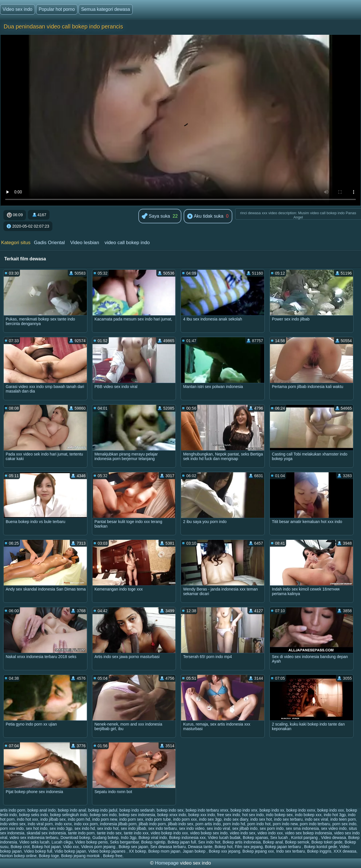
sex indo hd (85, 828)
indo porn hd (79, 819)
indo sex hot (261, 819)
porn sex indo (344, 824)
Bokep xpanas (256, 838)
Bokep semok (297, 842)
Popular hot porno (57, 9)
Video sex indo (18, 9)
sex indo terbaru (163, 828)
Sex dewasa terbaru (168, 847)
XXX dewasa (345, 851)
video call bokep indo (127, 243)
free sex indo (229, 815)
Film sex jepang (249, 847)
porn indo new (285, 824)
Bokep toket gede (327, 842)
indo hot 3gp (335, 815)
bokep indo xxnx (301, 810)
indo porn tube (158, 819)
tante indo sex (109, 833)
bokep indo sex (170, 810)
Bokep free (113, 856)
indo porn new (105, 819)
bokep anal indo (42, 810)
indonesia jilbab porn (118, 824)
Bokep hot (224, 847)
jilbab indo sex (181, 824)
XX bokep (137, 851)
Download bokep (75, 838)
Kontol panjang (305, 838)
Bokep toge (49, 856)
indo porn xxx (185, 819)
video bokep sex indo (209, 833)
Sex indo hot (209, 842)
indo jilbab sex (53, 819)
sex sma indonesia (302, 828)
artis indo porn (13, 810)
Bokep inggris (319, 851)
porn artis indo (208, 824)
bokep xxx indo (202, 815)
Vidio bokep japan (70, 851)
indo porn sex (131, 819)
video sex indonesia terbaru (34, 838)
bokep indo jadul (103, 810)
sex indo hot (108, 828)
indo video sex (13, 824)
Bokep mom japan (164, 851)
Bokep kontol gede (321, 847)
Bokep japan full (182, 842)
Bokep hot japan (46, 847)
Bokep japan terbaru (283, 847)
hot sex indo (253, 815)
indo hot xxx (27, 819)
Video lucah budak (224, 838)
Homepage (167, 863)
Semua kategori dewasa (106, 9)
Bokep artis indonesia (242, 842)
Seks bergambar (124, 842)
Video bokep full (38, 851)
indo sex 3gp (210, 819)
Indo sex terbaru (291, 851)
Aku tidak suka (205, 217)
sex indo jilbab (133, 828)
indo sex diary (236, 819)
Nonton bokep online (18, 856)
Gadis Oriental (49, 243)
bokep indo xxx (331, 810)
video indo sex (243, 833)
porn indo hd (234, 824)
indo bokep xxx (308, 815)
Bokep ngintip (153, 842)
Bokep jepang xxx (258, 851)
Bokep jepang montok (81, 856)
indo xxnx (63, 824)
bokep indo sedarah (137, 810)
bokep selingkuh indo (69, 815)
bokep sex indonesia (137, 815)
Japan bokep (194, 851)
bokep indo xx (272, 810)
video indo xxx (270, 833)
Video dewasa (334, 838)
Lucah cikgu (62, 842)
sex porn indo (272, 828)
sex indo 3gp (61, 828)
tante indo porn (81, 833)
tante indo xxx (136, 833)
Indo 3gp (129, 838)
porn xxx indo (12, 828)
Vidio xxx (71, 847)
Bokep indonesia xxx (187, 838)
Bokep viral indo (153, 838)
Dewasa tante (200, 847)
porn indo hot (259, 824)
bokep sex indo (103, 815)
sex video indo (334, 828)
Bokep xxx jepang (224, 851)
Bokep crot (20, 847)
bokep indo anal (72, 810)
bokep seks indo (33, 815)
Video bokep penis (92, 842)
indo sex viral (317, 819)
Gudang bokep (106, 838)
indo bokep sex (279, 815)
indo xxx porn (86, 824)
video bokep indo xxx (169, 833)
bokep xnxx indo (172, 815)
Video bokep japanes (107, 851)
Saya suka (156, 216)
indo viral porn (40, 824)
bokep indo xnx (244, 810)
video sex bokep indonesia (308, 833)
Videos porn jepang (99, 847)
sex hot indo (37, 828)
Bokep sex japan (134, 847)
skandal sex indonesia (46, 833)
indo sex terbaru (288, 819)
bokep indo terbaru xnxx (207, 810)
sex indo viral (218, 828)
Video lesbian (85, 243)
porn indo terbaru (315, 824)
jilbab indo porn (152, 824)
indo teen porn (343, 819)
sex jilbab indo (245, 828)
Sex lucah (279, 838)
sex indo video (192, 828)
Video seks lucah (34, 842)
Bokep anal (273, 842)
